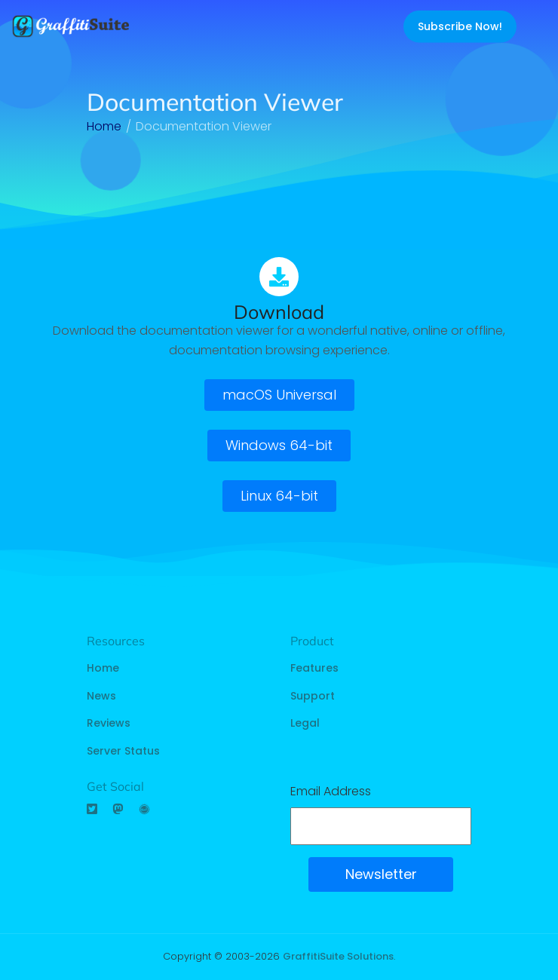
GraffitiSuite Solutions (338, 956)
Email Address (331, 791)
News (101, 696)
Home (103, 668)
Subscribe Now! (460, 26)
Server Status (123, 751)
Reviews (109, 723)
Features (314, 668)
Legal (305, 723)
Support (313, 696)
